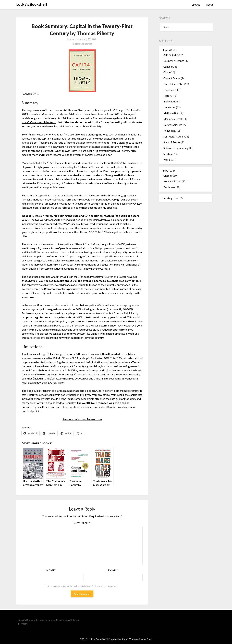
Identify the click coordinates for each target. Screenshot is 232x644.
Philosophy (170, 131)
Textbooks (169, 187)
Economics (86, 44)
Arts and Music (172, 55)
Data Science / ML (174, 84)
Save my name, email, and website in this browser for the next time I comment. (83, 586)
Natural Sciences (173, 125)
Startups (168, 154)
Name (51, 570)
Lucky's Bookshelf (32, 4)
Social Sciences (172, 142)
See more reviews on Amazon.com (82, 419)
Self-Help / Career (174, 136)
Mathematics (171, 113)
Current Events (172, 78)
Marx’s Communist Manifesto (39, 122)
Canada (168, 67)
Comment (82, 523)
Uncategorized (171, 198)
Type (165, 171)
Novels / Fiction (172, 181)
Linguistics (169, 107)
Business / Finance (174, 61)
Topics (166, 50)
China (167, 72)
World (167, 160)
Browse (196, 5)
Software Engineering (176, 148)
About (210, 5)
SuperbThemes (130, 639)
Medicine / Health (173, 119)
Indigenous (170, 101)
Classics (168, 176)
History (168, 96)
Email (113, 570)
